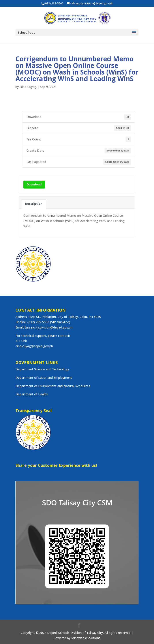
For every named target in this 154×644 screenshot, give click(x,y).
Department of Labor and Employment (44, 378)
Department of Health (32, 394)
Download (34, 184)
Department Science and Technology (42, 369)
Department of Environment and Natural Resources (53, 386)
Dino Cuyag (28, 87)
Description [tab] (34, 204)
